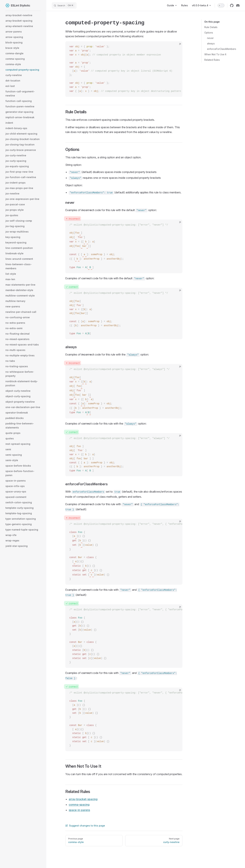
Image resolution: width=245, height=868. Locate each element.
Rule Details (211, 27)
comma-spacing (79, 805)
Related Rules (212, 60)
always (211, 43)
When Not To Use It (215, 54)
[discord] (238, 5)
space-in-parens (79, 810)
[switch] (221, 5)
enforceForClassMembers (222, 49)
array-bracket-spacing (83, 799)
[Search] (64, 5)
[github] (232, 5)
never (210, 38)
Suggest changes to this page (85, 826)
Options (209, 33)
